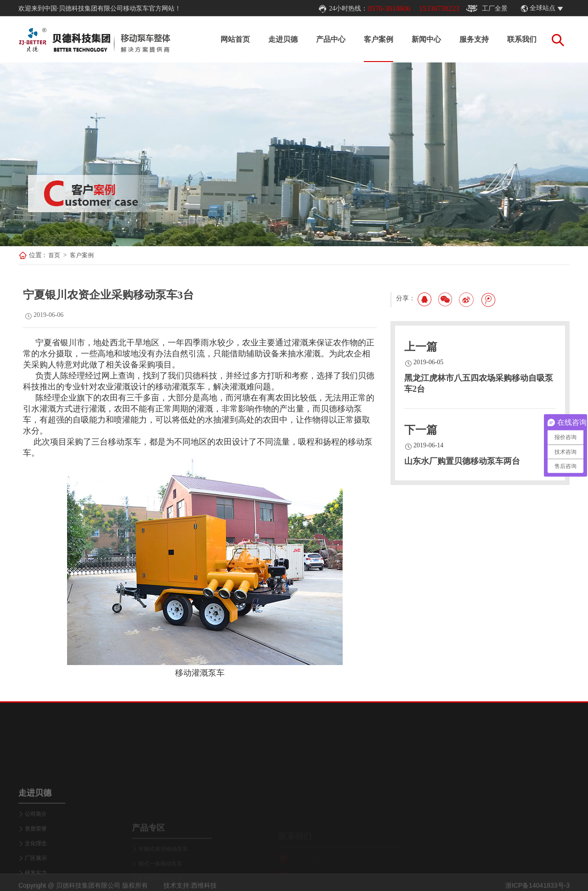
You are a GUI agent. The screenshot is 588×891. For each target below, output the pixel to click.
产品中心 (331, 39)
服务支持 (474, 39)
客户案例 (379, 39)
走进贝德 (283, 39)
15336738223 (439, 8)
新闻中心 (426, 39)
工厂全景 (487, 9)
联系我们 (522, 39)
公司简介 (36, 846)
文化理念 (36, 876)
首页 (54, 255)
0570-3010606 (389, 8)
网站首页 (235, 39)
